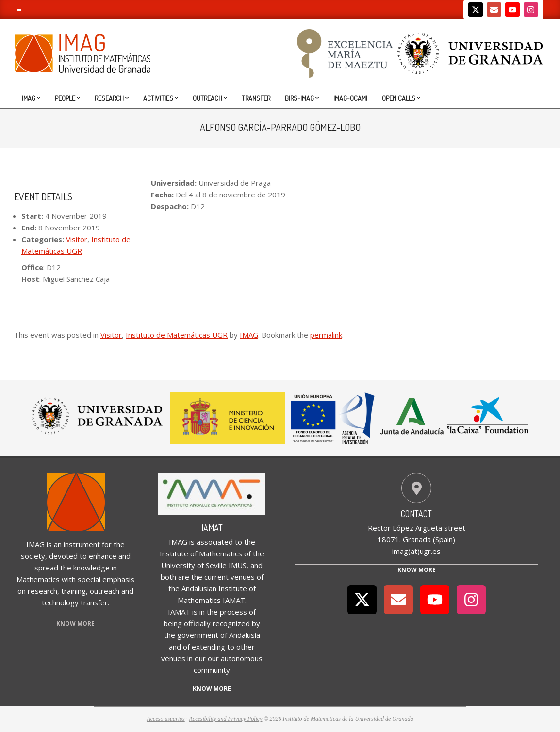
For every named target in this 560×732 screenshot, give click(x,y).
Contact (416, 514)
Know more (212, 689)
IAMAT (212, 528)
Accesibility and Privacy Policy (226, 719)
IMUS (238, 565)
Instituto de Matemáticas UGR (177, 335)
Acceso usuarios (165, 719)
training (74, 591)
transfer (94, 602)
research (42, 591)
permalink (326, 335)
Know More (417, 570)
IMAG (249, 335)
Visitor (77, 239)
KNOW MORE (75, 624)
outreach (105, 591)
